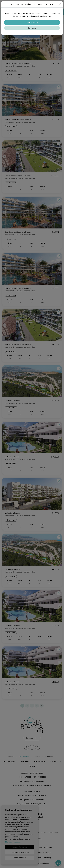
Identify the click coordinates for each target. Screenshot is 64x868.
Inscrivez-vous (32, 22)
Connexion (32, 28)
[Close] (60, 4)
